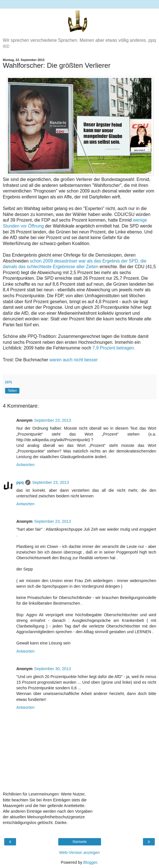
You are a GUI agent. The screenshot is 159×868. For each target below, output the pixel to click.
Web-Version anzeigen (79, 852)
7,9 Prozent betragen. (114, 348)
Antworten (25, 465)
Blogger (90, 862)
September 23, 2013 (53, 420)
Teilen (12, 391)
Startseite (79, 842)
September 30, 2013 (53, 669)
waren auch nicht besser (74, 360)
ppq (20, 482)
